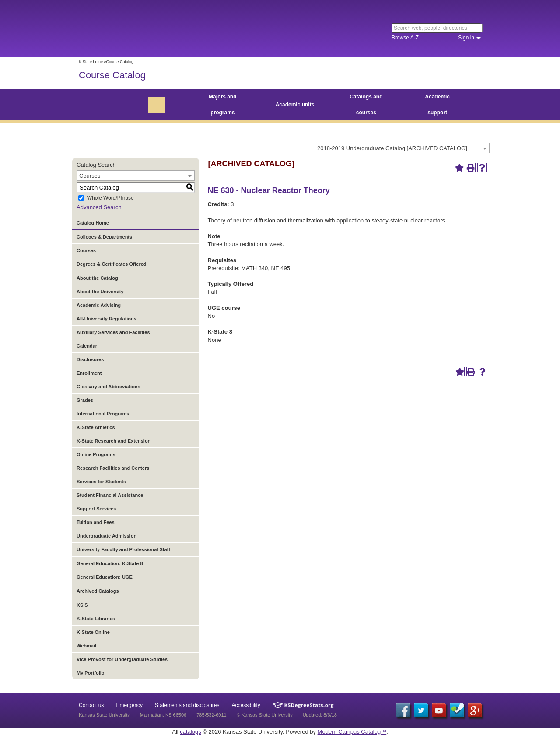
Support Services (96, 509)
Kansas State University (150, 28)
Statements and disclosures (187, 705)
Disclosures (90, 359)
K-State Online (93, 632)
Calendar (87, 346)
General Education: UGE (105, 577)
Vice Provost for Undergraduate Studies (122, 659)
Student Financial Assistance (110, 495)
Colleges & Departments (104, 237)
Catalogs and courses (366, 105)
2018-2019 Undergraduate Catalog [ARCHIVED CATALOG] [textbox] (392, 148)
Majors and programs (222, 105)
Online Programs (96, 454)
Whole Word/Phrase (110, 198)
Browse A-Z (405, 38)
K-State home (91, 62)
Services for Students (101, 482)
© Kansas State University (265, 715)
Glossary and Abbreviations (108, 387)
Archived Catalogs (98, 591)
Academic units (295, 105)
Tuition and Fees (96, 522)
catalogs (190, 732)
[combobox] (402, 148)
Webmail (86, 646)
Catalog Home (93, 223)
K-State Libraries (96, 619)
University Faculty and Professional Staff (123, 549)
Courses (86, 250)
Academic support (437, 105)
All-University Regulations (107, 319)
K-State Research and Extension (114, 441)
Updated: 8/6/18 (320, 715)
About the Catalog (97, 278)
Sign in (466, 38)
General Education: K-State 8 (110, 563)
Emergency (129, 705)
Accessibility (246, 705)
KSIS (82, 605)
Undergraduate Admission (107, 536)
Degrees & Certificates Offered (112, 264)
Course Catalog (112, 75)
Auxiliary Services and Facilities (113, 332)
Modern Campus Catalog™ (352, 732)
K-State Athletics (96, 427)
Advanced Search (99, 207)
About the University (100, 292)
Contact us (91, 705)
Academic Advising (99, 305)
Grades (85, 400)
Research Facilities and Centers (113, 468)
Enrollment (89, 373)
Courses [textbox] (90, 176)
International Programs (103, 414)
